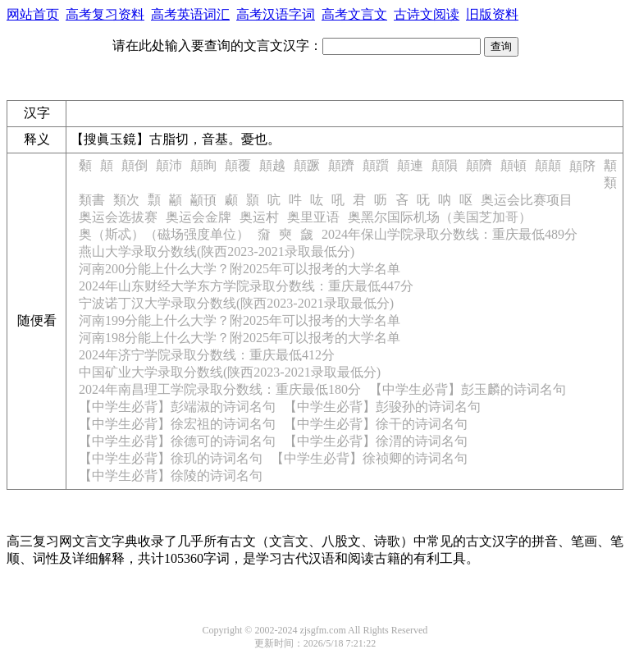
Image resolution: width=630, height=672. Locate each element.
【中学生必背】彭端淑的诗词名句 (177, 407)
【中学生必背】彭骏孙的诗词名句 (382, 407)
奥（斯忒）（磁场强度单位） (164, 234)
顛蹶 (307, 165)
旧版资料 (492, 14)
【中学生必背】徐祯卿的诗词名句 (369, 458)
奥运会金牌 (199, 217)
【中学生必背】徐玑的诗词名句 (171, 458)
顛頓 (514, 165)
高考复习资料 (105, 14)
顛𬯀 (582, 166)
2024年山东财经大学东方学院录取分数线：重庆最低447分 (246, 286)
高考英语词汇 (190, 14)
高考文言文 (354, 14)
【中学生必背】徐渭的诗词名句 (376, 441)
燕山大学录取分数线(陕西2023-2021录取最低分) (217, 251)
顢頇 (203, 200)
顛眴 (203, 165)
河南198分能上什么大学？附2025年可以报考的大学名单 (240, 338)
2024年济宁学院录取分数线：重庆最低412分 (207, 355)
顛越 (272, 165)
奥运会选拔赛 (118, 217)
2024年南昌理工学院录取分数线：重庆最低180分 (220, 389)
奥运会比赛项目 (527, 200)
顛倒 (135, 165)
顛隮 (479, 165)
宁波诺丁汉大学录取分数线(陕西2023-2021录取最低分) (236, 303)
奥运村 (259, 217)
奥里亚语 (313, 217)
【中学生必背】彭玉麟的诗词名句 (468, 389)
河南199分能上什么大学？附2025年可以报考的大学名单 (240, 320)
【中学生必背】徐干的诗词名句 (376, 424)
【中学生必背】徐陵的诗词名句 (171, 475)
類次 (126, 200)
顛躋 (341, 165)
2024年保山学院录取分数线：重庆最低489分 (450, 234)
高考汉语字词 (276, 14)
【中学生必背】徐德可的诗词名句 (177, 441)
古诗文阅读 (427, 14)
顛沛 (169, 165)
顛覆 (238, 165)
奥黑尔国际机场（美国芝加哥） (440, 217)
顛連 (410, 165)
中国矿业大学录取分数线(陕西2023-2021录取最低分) (230, 372)
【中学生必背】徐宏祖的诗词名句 (177, 424)
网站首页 (33, 14)
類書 (92, 200)
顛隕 (445, 165)
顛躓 (376, 165)
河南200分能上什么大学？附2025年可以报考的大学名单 (240, 269)
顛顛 (548, 165)
